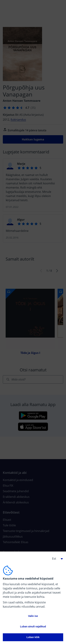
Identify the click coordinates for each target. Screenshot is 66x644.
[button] (56, 559)
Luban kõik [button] (33, 637)
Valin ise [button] (33, 616)
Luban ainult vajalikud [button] (33, 626)
